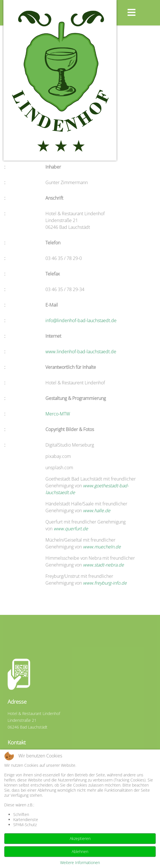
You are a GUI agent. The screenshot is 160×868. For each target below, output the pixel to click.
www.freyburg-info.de (105, 583)
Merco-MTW (58, 414)
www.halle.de (97, 511)
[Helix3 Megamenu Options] (142, 12)
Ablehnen (80, 851)
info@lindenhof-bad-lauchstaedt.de (81, 320)
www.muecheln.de (102, 547)
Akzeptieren (80, 838)
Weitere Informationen (80, 862)
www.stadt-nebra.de (103, 565)
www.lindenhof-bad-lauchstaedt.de (81, 352)
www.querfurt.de (71, 529)
